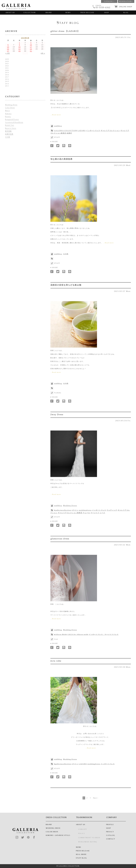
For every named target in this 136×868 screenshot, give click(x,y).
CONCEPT (83, 829)
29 (20, 51)
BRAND (49, 13)
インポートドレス (93, 131)
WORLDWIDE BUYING (88, 842)
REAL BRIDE (81, 854)
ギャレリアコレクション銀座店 (70, 513)
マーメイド (95, 513)
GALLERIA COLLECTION (65, 131)
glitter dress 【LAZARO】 (65, 31)
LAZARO (82, 131)
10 (31, 45)
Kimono (8, 114)
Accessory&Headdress (14, 122)
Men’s (7, 111)
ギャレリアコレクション (110, 131)
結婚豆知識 (9, 134)
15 (20, 47)
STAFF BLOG (81, 858)
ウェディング (112, 510)
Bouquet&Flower (12, 119)
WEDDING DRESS (53, 828)
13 (8, 47)
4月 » (43, 53)
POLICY (82, 833)
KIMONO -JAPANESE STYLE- (58, 835)
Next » (96, 798)
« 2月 (8, 53)
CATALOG (111, 835)
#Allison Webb (60, 634)
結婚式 (69, 133)
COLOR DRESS (52, 832)
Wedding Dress (70, 506)
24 (31, 49)
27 (8, 51)
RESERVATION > (126, 1)
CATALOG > (109, 1)
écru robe (56, 661)
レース (103, 513)
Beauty (8, 117)
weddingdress (85, 510)
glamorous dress (60, 539)
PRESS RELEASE (87, 13)
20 (8, 49)
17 (31, 47)
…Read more (56, 115)
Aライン (75, 510)
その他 (66, 254)
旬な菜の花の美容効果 (61, 159)
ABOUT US (10, 13)
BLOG (126, 13)
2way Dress (57, 414)
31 (31, 51)
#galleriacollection (63, 510)
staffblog (58, 126)
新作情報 (8, 131)
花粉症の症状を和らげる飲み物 (66, 285)
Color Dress (10, 108)
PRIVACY (110, 832)
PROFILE (110, 825)
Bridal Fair (10, 125)
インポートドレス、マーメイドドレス (104, 634)
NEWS (68, 13)
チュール (87, 513)
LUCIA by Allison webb (78, 634)
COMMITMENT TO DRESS (89, 838)
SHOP (107, 13)
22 (20, 49)
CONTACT (111, 839)
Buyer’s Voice (11, 128)
